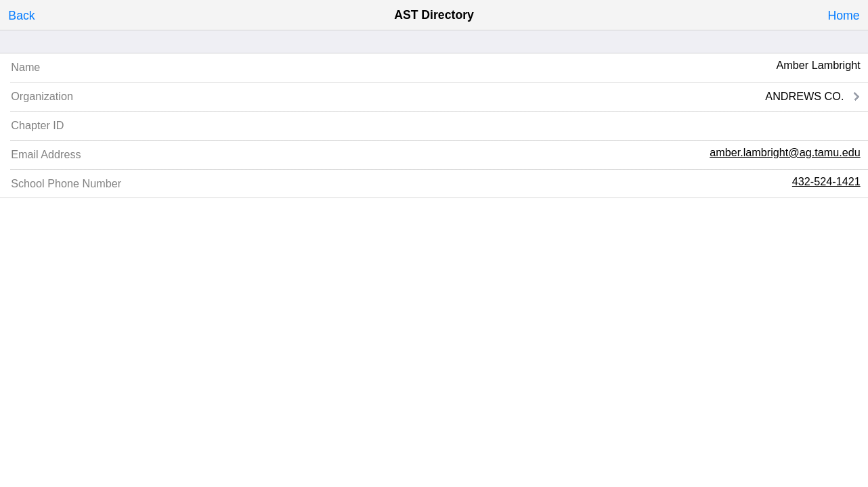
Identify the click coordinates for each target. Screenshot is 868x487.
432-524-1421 (826, 181)
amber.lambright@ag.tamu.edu (785, 152)
